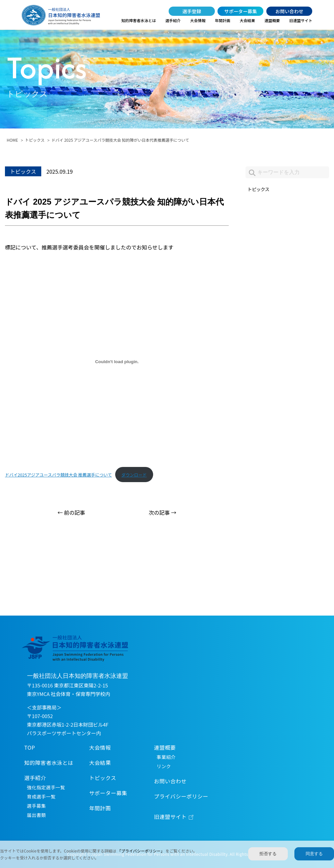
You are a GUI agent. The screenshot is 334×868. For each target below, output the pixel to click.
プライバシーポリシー (181, 796)
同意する (314, 854)
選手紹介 (173, 20)
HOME (12, 140)
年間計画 (223, 20)
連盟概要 (272, 20)
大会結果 (247, 20)
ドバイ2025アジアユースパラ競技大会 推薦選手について (58, 475)
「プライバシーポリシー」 (141, 851)
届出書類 (37, 815)
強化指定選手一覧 (46, 787)
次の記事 (159, 512)
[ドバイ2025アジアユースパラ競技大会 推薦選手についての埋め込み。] (117, 362)
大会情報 (198, 20)
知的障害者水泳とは (139, 20)
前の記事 (75, 512)
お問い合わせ (289, 11)
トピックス (35, 140)
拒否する (268, 854)
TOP (30, 747)
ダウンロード (134, 475)
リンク (164, 766)
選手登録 (192, 11)
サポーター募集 (240, 11)
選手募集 (37, 806)
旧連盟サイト (301, 20)
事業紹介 (166, 757)
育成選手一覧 (41, 796)
